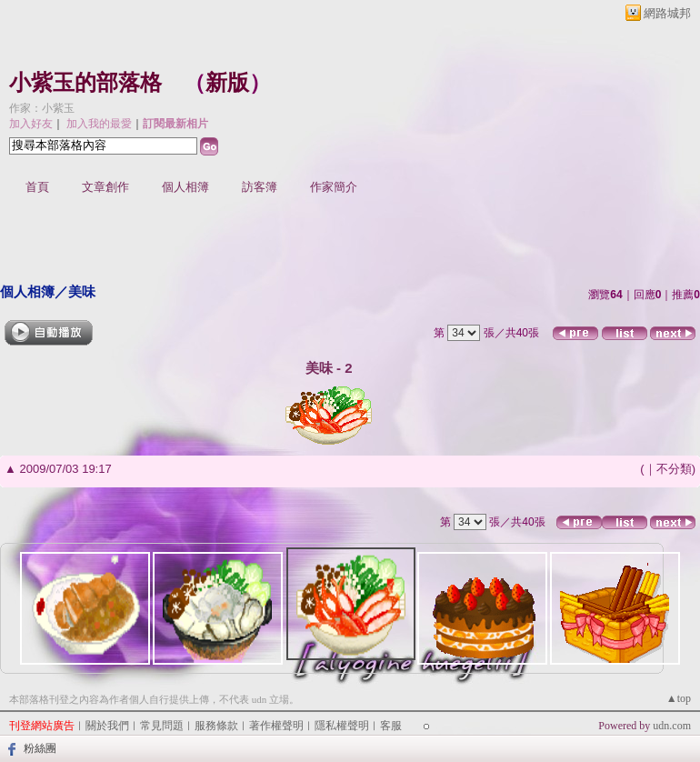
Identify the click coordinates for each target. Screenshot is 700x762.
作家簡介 (334, 187)
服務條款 (216, 726)
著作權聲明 (276, 726)
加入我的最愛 (99, 124)
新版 (227, 83)
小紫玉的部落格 (85, 83)
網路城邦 (667, 13)
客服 (391, 726)
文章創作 (105, 187)
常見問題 (162, 726)
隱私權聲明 (342, 726)
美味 (82, 291)
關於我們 (107, 726)
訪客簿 (260, 187)
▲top (679, 698)
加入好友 (31, 124)
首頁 (37, 187)
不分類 (674, 469)
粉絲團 (40, 748)
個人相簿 (185, 187)
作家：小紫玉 (42, 108)
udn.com (672, 726)
